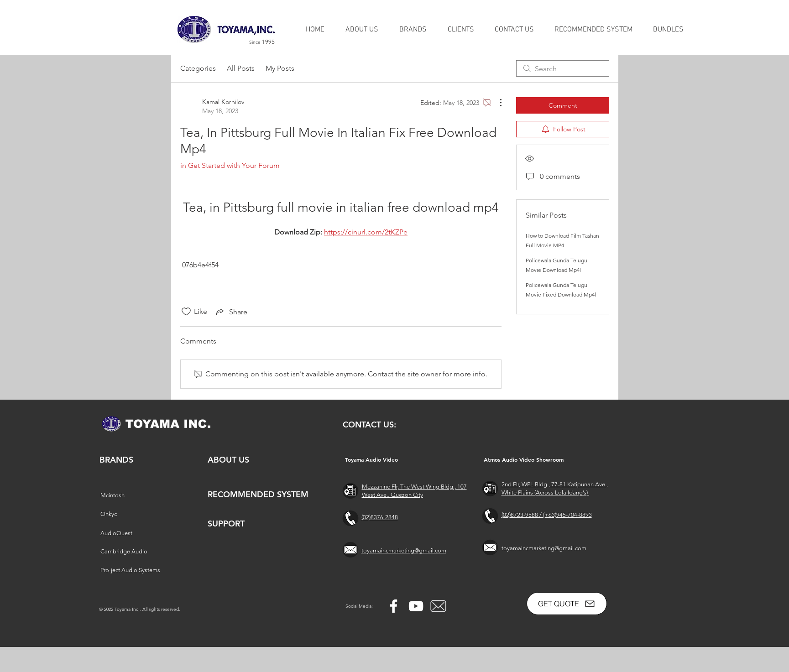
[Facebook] (394, 606)
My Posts (280, 68)
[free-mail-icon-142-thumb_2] (438, 606)
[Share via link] (231, 312)
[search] (563, 68)
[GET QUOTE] (567, 604)
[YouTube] (416, 606)
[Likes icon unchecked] (186, 312)
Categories (198, 68)
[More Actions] (496, 103)
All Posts (241, 68)
